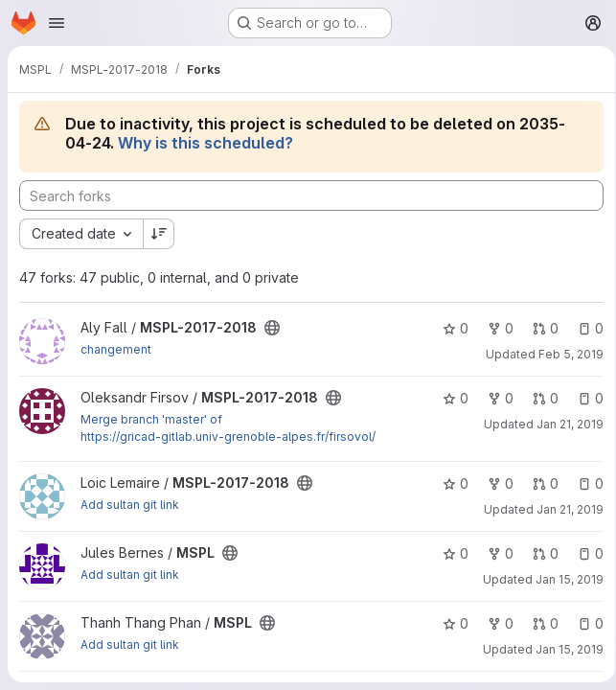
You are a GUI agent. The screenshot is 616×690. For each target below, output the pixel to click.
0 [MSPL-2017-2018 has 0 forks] (494, 328)
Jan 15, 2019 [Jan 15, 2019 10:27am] (563, 649)
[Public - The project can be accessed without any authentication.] (272, 328)
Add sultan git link (130, 505)
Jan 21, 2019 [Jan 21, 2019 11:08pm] (563, 424)
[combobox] (81, 234)
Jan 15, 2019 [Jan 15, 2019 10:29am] (563, 579)
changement (116, 349)
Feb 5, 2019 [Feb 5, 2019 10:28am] (564, 354)
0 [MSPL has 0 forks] (494, 553)
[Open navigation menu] (57, 23)
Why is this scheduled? (205, 143)
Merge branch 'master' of (151, 419)
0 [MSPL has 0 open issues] (584, 553)
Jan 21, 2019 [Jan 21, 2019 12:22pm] (563, 509)
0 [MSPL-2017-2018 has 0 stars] (449, 328)
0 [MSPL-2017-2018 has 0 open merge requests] (539, 328)
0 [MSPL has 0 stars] (449, 553)
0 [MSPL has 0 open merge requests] (539, 553)
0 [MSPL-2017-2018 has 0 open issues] (584, 328)
